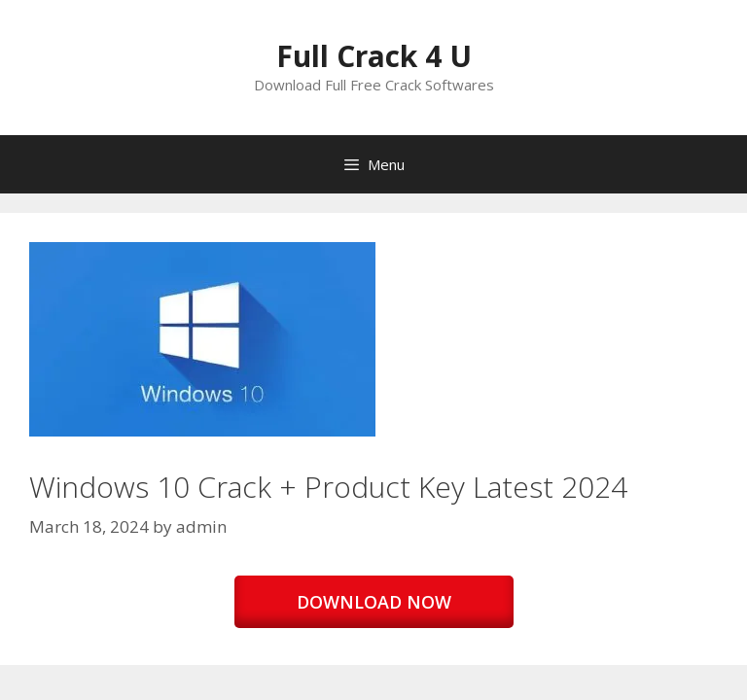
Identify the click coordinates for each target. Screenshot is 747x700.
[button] (202, 339)
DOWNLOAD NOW (374, 602)
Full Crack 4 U (374, 56)
